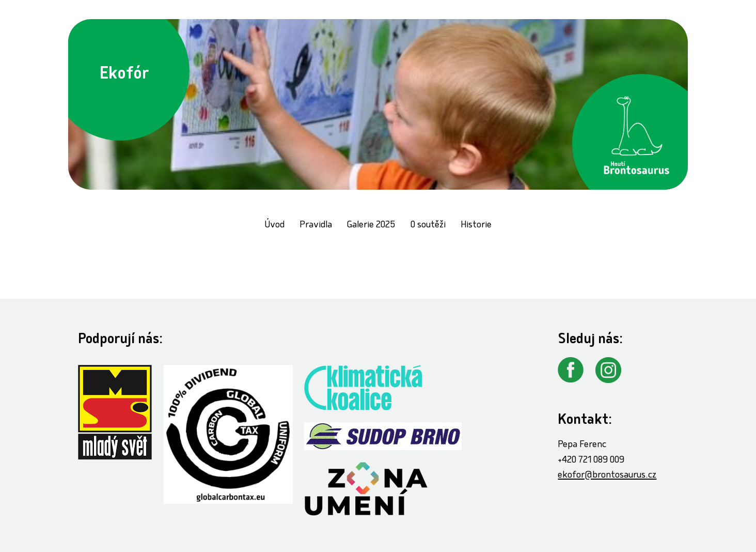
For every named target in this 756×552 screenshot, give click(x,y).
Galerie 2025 (371, 226)
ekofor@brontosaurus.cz (607, 476)
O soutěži (428, 226)
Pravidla (316, 226)
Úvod (274, 226)
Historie (476, 226)
